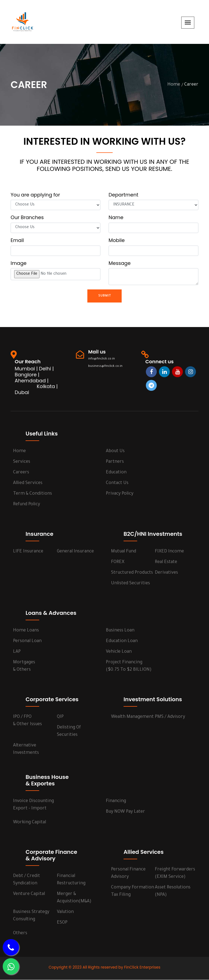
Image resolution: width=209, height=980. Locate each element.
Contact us (117, 483)
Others (20, 934)
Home (174, 85)
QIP (60, 717)
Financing (116, 801)
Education (116, 473)
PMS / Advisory (170, 717)
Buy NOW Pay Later (125, 812)
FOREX (118, 562)
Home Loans (26, 631)
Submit (105, 296)
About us (115, 452)
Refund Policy (27, 505)
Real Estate (166, 562)
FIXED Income (169, 552)
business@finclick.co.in (104, 367)
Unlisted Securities (130, 584)
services (22, 462)
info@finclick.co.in (101, 359)
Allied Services (28, 483)
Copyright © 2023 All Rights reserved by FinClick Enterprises (104, 967)
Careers (21, 473)
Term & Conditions (33, 494)
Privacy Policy (120, 494)
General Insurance (75, 552)
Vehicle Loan (119, 652)
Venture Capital (29, 894)
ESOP (62, 923)
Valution (65, 912)
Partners (115, 462)
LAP (17, 652)
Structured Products (132, 573)
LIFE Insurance (28, 552)
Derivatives (166, 573)
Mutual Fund (124, 552)
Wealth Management (132, 717)
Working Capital (30, 823)
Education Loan (122, 642)
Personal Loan (27, 642)
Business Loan (120, 631)
